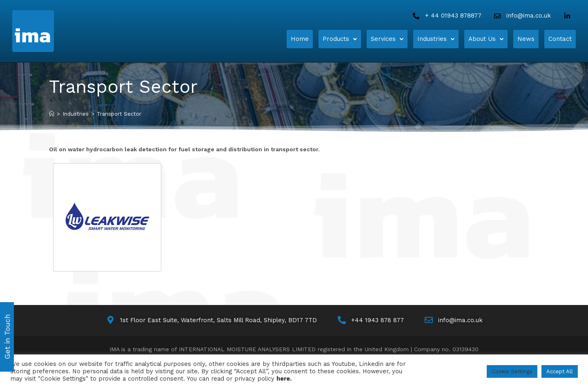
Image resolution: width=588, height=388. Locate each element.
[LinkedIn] (569, 16)
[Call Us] (446, 16)
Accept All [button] (560, 371)
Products (340, 36)
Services (387, 36)
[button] (340, 36)
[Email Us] (522, 16)
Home (300, 36)
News (526, 36)
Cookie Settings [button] (512, 371)
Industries (436, 36)
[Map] (211, 320)
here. (284, 379)
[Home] (65, 31)
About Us (486, 36)
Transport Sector (119, 114)
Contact (560, 36)
